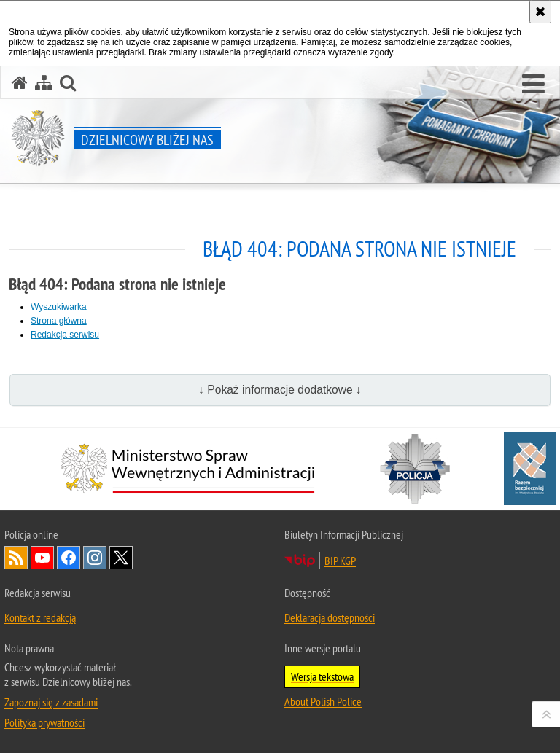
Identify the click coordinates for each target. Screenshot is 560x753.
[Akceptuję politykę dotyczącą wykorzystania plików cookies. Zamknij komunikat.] (540, 12)
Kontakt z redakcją (40, 617)
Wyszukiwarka (59, 307)
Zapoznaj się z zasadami (51, 702)
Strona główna (59, 321)
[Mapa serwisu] (44, 83)
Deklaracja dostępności (330, 617)
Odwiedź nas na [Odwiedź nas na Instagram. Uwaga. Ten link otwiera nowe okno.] (95, 558)
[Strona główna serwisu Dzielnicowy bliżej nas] (20, 83)
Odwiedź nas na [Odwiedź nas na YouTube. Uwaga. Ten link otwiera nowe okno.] (42, 558)
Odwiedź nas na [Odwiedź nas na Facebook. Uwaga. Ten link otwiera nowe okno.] (69, 558)
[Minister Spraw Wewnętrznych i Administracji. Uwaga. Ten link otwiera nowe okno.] (188, 469)
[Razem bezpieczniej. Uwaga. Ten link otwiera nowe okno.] (530, 469)
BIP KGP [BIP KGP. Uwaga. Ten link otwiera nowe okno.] (340, 561)
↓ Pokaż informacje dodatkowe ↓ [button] (280, 390)
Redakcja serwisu (65, 335)
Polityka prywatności (44, 722)
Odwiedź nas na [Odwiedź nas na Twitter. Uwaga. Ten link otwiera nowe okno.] (121, 558)
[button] (533, 85)
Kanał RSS (16, 558)
